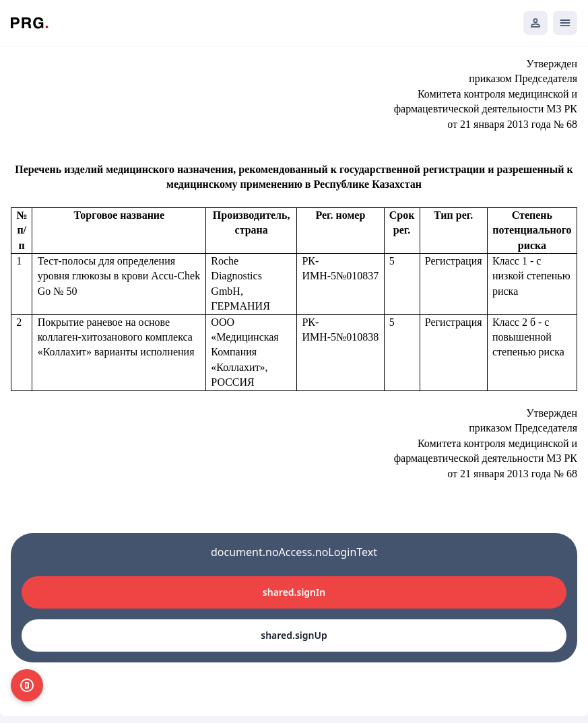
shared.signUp (294, 635)
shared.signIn (294, 592)
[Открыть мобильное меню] (565, 23)
